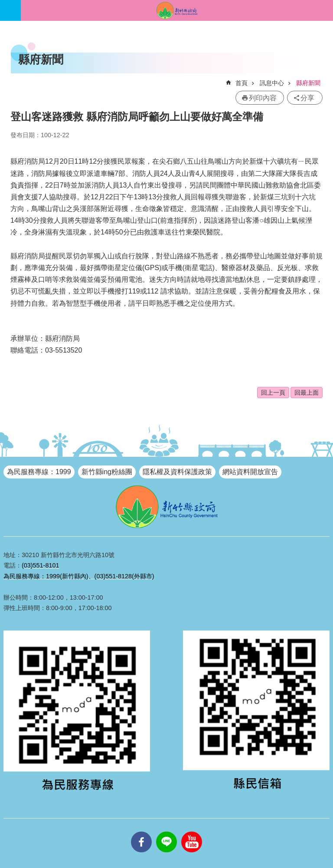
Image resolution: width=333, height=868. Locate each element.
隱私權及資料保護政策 (177, 472)
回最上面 (307, 393)
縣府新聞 (308, 83)
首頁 (242, 83)
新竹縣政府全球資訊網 (177, 10)
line (166, 832)
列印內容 (263, 98)
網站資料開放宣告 (250, 472)
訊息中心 (272, 83)
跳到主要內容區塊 (5, 5)
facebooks (141, 832)
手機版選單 (10, 10)
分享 (307, 98)
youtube (192, 832)
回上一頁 (273, 393)
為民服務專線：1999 (39, 472)
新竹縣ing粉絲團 (107, 472)
